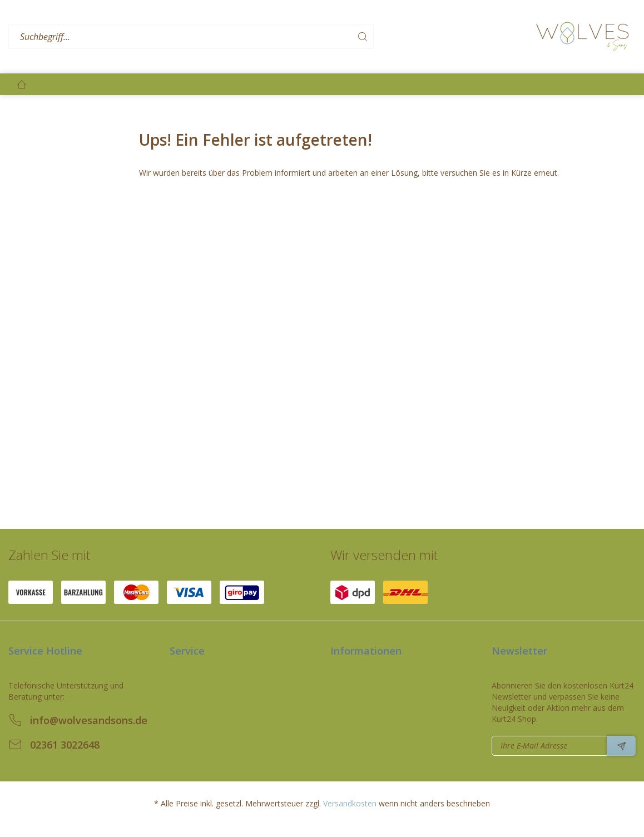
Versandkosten (350, 803)
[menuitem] (269, 37)
